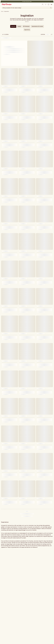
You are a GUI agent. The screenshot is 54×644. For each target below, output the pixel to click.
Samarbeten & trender (37, 26)
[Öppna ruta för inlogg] (43, 4)
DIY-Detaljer (26, 26)
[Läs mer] (27, 22)
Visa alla (13, 26)
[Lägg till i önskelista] (46, 4)
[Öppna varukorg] (49, 4)
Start (2, 11)
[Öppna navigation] (51, 4)
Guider (19, 26)
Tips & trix (27, 30)
